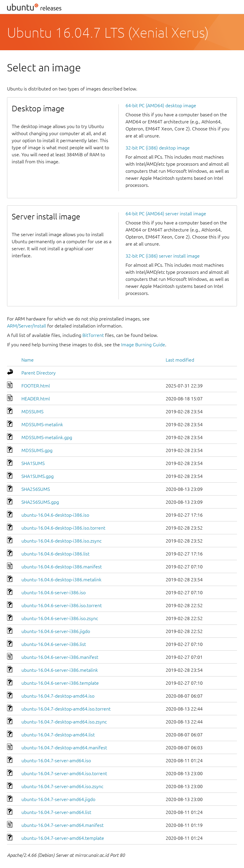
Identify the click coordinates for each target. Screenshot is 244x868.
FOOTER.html (36, 386)
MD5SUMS (32, 412)
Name (28, 360)
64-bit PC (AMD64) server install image (166, 214)
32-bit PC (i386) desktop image (158, 148)
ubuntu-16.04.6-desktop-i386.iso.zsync (61, 541)
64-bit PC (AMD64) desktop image (161, 105)
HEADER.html (36, 399)
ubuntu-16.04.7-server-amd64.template (63, 838)
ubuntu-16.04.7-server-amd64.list (56, 812)
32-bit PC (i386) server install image (163, 256)
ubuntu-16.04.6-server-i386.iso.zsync (60, 618)
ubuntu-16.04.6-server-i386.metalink (60, 670)
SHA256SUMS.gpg (40, 502)
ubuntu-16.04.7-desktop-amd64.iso (58, 696)
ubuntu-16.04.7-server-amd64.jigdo (58, 799)
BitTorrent (93, 335)
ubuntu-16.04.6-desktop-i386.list (55, 554)
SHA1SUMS (33, 463)
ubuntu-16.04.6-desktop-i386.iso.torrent (63, 528)
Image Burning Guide (143, 345)
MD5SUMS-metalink (42, 424)
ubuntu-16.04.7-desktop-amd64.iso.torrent (66, 709)
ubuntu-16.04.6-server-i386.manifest (60, 657)
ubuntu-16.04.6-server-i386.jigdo (56, 631)
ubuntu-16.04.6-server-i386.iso (54, 592)
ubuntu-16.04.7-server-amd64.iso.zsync (62, 786)
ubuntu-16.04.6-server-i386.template (60, 683)
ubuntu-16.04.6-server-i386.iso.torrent (62, 605)
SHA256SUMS (36, 489)
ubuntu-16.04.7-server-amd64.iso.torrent (64, 773)
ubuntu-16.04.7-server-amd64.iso (56, 760)
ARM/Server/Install (27, 326)
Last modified (180, 360)
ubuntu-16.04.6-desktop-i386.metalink (61, 580)
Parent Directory (39, 373)
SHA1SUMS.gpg (38, 476)
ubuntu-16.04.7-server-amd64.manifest (62, 825)
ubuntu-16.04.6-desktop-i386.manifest (62, 567)
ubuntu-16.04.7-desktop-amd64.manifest (64, 748)
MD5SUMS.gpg (37, 450)
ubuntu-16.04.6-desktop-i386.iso (55, 515)
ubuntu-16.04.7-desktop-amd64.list (58, 735)
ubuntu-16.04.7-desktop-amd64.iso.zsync (64, 722)
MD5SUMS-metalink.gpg (47, 437)
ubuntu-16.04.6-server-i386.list (54, 644)
